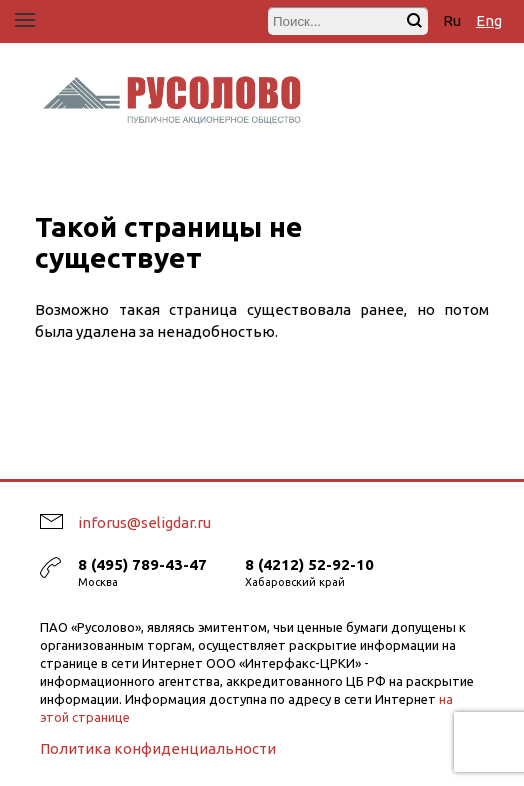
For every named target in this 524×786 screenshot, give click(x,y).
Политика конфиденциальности (158, 748)
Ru (452, 20)
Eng (489, 20)
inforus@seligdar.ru (144, 522)
